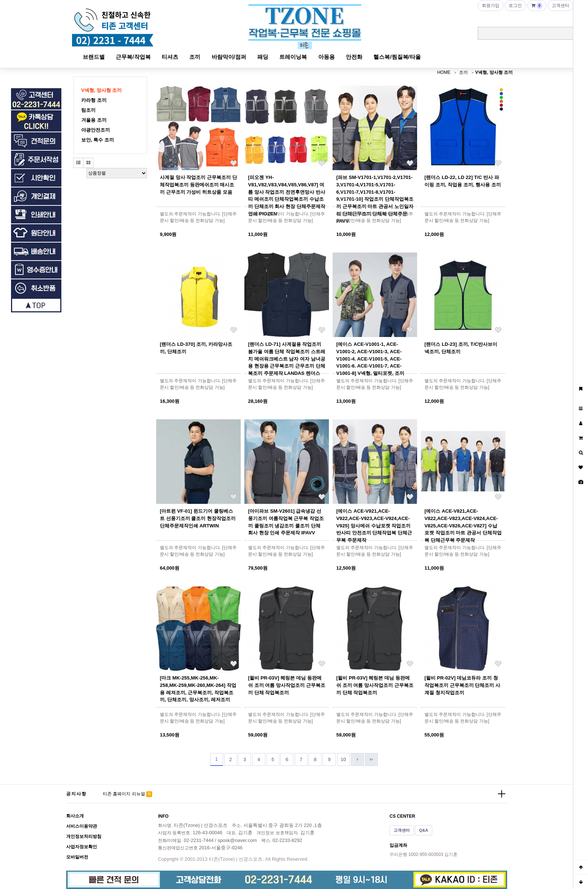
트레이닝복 (293, 57)
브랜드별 (94, 57)
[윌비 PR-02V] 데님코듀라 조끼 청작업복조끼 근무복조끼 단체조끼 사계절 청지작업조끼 (462, 685)
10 (343, 759)
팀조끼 (88, 110)
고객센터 (402, 830)
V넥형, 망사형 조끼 (494, 72)
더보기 (502, 794)
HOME (444, 72)
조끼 (195, 57)
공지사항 (76, 794)
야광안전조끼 (96, 130)
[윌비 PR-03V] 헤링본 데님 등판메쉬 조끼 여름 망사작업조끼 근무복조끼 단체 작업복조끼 (287, 685)
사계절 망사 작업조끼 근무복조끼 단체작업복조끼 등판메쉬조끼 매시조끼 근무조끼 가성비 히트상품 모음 (198, 185)
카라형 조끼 (94, 100)
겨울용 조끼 (94, 120)
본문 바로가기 (0, 0)
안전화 (354, 57)
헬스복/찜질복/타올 (397, 57)
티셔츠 (170, 57)
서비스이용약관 (82, 826)
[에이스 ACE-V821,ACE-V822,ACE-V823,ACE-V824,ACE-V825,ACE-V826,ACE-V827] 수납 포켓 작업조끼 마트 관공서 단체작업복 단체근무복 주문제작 (463, 526)
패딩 (263, 57)
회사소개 (75, 816)
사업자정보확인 (82, 847)
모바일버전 (77, 857)
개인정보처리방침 (84, 836)
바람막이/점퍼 (229, 57)
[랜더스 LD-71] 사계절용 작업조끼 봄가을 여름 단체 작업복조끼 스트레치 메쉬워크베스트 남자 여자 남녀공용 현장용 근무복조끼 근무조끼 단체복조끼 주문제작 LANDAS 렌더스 (287, 359)
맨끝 (371, 759)
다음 (357, 759)
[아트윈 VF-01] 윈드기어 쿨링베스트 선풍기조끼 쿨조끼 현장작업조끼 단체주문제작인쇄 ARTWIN (198, 518)
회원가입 (491, 6)
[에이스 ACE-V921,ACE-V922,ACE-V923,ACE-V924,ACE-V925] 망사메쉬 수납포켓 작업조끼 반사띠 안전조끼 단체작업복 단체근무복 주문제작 (374, 526)
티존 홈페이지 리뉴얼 (124, 794)
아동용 (327, 57)
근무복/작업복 (133, 57)
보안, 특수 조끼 (98, 140)
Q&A (424, 830)
